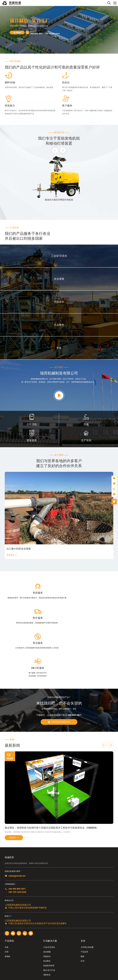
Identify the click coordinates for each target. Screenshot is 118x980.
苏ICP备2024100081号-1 (15, 973)
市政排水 (47, 912)
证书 (83, 917)
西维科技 (39, 973)
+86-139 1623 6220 (18, 848)
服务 (83, 912)
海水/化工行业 (49, 926)
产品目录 (84, 908)
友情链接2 (17, 960)
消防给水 (47, 931)
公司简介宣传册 (87, 903)
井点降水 (47, 917)
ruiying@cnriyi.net (17, 832)
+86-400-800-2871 (18, 845)
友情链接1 (8, 960)
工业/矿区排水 (49, 903)
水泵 (7, 903)
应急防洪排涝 (49, 921)
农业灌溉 (47, 908)
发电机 (7, 912)
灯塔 (7, 908)
